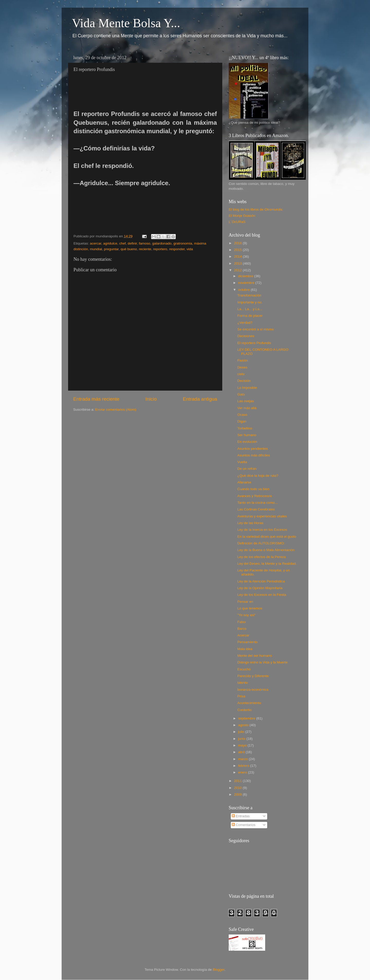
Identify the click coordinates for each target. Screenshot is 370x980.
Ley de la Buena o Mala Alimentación (266, 550)
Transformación (249, 295)
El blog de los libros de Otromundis (256, 209)
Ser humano (247, 435)
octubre (244, 290)
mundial (96, 249)
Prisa (241, 696)
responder (177, 249)
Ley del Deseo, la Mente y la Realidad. (267, 564)
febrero (244, 766)
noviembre (247, 283)
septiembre (247, 718)
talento (243, 683)
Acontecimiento (249, 703)
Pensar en (245, 602)
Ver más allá (247, 408)
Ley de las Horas (250, 523)
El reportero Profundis (254, 343)
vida (190, 249)
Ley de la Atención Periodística (261, 581)
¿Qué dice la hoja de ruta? (258, 476)
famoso (145, 243)
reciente (145, 249)
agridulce (110, 243)
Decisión (244, 381)
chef (123, 243)
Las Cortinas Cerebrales (256, 509)
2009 (238, 794)
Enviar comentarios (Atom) (116, 410)
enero (243, 772)
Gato (241, 394)
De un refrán (247, 469)
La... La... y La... (250, 309)
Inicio (151, 399)
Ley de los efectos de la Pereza (262, 557)
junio (242, 739)
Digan (242, 421)
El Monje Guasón (242, 216)
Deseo (242, 367)
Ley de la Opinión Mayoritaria (260, 588)
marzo (243, 759)
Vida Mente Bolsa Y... (126, 23)
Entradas (241, 816)
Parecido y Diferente (253, 676)
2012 (238, 270)
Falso (242, 622)
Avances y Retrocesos (255, 496)
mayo (243, 745)
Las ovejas (246, 401)
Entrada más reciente (96, 399)
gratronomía (183, 243)
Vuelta (242, 462)
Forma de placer (250, 316)
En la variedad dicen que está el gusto (267, 537)
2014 (238, 257)
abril (242, 752)
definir (132, 243)
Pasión (243, 360)
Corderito (245, 710)
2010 (238, 788)
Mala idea (245, 649)
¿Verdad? (245, 323)
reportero (160, 249)
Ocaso (242, 415)
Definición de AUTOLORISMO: (261, 543)
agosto (244, 725)
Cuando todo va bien (253, 489)
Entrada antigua (200, 399)
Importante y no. (250, 302)
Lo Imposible (247, 388)
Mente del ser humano (255, 656)
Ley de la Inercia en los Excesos (262, 530)
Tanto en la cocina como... (258, 503)
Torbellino (245, 428)
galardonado (162, 243)
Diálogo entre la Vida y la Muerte (263, 662)
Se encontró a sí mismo (256, 329)
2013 (238, 263)
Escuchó (244, 669)
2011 (238, 781)
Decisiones (246, 336)
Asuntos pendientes (253, 449)
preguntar (111, 249)
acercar (96, 243)
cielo (241, 374)
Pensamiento (248, 642)
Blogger (219, 970)
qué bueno (129, 249)
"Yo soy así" (247, 615)
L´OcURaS (237, 222)
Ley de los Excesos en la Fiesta (262, 595)
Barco (242, 629)
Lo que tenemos (250, 608)
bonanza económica (253, 690)
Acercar (243, 635)
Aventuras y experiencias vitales (262, 516)
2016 (238, 243)
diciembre (246, 276)
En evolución (247, 442)
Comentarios (244, 825)
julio (242, 732)
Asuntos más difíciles (254, 455)
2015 (238, 250)
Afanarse (244, 482)
